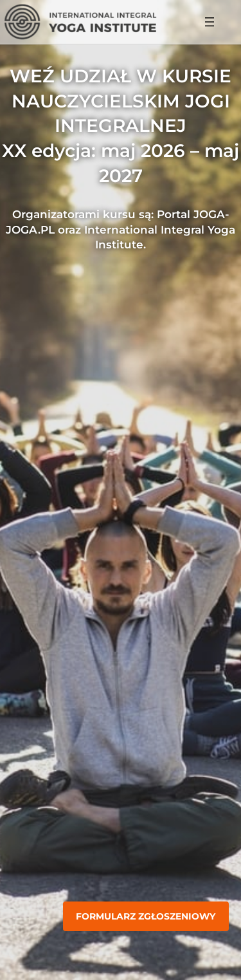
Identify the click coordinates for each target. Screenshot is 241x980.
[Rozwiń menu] (210, 22)
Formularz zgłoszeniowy (146, 916)
